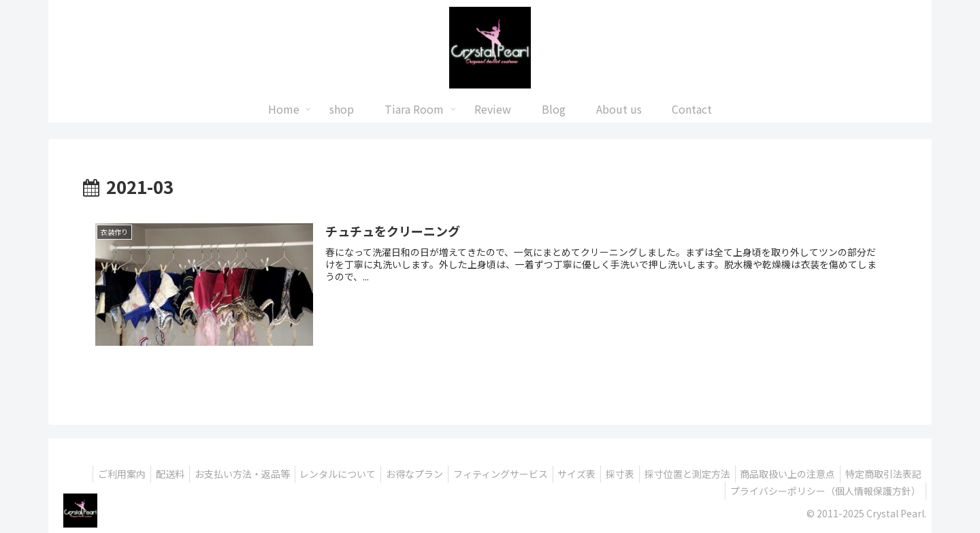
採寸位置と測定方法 (767, 474)
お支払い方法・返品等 (296, 474)
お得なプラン (477, 474)
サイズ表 (648, 474)
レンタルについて (396, 474)
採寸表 (696, 474)
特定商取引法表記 (676, 491)
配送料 (220, 474)
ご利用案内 (167, 474)
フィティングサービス (567, 474)
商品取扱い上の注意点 (872, 474)
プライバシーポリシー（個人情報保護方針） (823, 491)
